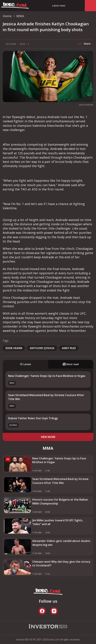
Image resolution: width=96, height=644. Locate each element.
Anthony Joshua (42, 348)
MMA (12, 383)
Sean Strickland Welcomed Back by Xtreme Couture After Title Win (60, 481)
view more (48, 437)
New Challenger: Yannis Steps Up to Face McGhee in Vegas (47, 376)
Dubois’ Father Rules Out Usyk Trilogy (33, 418)
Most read (71, 364)
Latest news (59, 6)
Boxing (13, 425)
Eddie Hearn (14, 348)
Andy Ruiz (69, 348)
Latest (25, 364)
